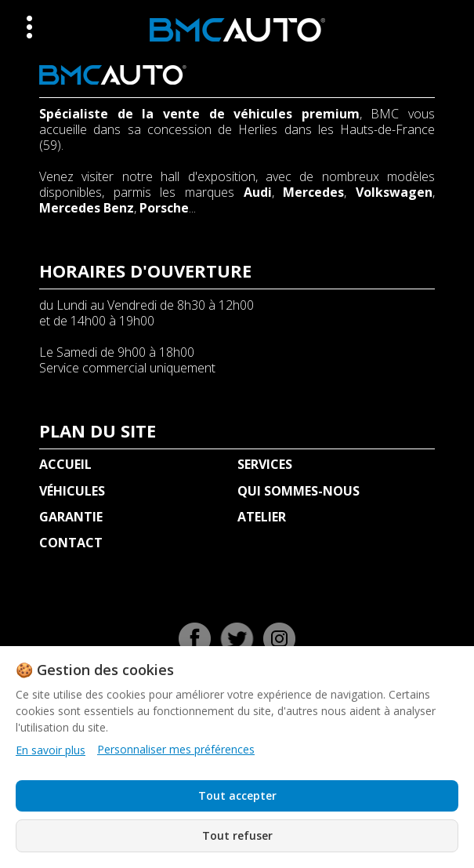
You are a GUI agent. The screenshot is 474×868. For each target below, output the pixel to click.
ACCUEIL (65, 464)
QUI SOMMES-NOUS (299, 491)
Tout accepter (237, 795)
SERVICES (265, 464)
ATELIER (262, 517)
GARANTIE (71, 517)
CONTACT (71, 543)
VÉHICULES (72, 491)
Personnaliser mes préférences (176, 750)
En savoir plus (51, 750)
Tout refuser (237, 835)
